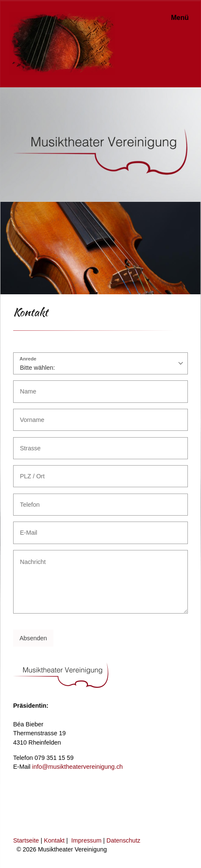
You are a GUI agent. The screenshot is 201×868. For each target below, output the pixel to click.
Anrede (28, 359)
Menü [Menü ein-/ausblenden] (180, 18)
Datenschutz (123, 840)
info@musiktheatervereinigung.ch (78, 767)
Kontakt (54, 840)
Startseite (26, 840)
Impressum (86, 840)
